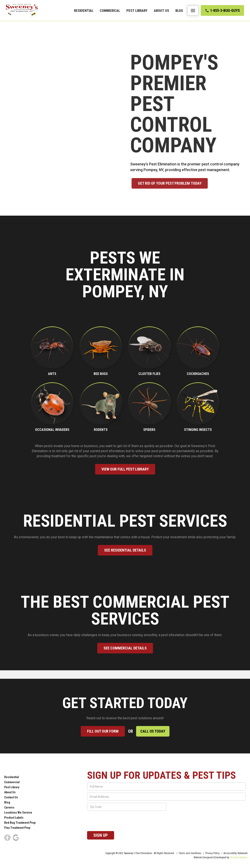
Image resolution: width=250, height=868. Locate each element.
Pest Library (137, 11)
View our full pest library (125, 469)
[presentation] (119, 821)
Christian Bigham (239, 857)
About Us (161, 11)
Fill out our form (103, 731)
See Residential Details (125, 550)
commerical (110, 11)
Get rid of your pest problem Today (176, 183)
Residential (84, 11)
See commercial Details (125, 648)
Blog (179, 11)
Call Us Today (153, 731)
